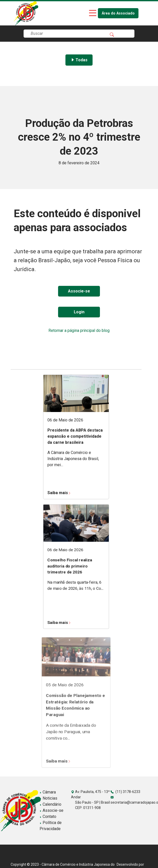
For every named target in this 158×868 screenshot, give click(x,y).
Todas (79, 60)
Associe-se (79, 291)
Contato (48, 816)
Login (79, 312)
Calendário (50, 804)
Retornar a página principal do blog (79, 330)
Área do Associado (118, 13)
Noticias (48, 798)
